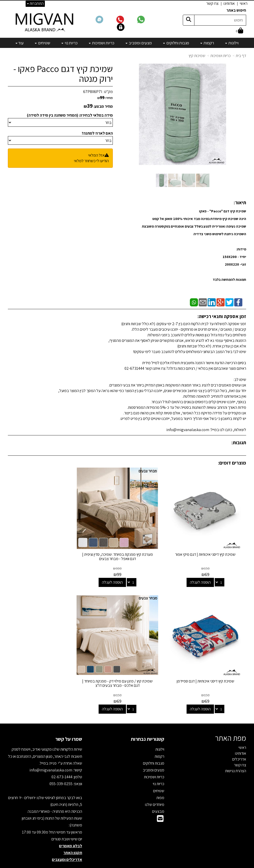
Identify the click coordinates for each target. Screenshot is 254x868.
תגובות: (239, 442)
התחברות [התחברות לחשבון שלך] (35, 3)
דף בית (241, 56)
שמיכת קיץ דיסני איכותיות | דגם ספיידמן (45, 547)
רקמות (159, 742)
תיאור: (240, 202)
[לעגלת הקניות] (240, 31)
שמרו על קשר (69, 725)
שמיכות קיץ (197, 56)
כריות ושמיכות (221, 56)
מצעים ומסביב (153, 756)
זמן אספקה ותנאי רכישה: (222, 316)
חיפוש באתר (236, 10)
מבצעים (158, 797)
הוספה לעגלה (204, 575)
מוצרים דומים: (232, 463)
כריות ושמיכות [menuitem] (102, 43)
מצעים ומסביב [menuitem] (139, 43)
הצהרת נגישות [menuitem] (236, 757)
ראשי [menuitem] (244, 3)
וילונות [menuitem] (232, 43)
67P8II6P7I (93, 92)
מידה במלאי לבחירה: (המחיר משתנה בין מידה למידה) (70, 115)
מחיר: (105, 98)
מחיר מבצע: (103, 106)
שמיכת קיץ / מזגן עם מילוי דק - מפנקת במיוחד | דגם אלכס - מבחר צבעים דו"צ (209, 669)
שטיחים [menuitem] (42, 43)
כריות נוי (159, 770)
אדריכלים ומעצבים (67, 846)
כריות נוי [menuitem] (69, 43)
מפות (160, 783)
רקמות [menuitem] (207, 43)
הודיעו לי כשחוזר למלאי (91, 161)
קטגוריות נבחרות (148, 725)
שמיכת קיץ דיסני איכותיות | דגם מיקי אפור (209, 547)
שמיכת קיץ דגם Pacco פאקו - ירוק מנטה (63, 74)
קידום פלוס (121, 864)
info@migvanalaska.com (51, 756)
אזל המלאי (96, 155)
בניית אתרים (107, 864)
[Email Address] (160, 806)
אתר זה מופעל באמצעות (127, 864)
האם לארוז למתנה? (97, 133)
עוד (20, 43)
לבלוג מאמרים (71, 832)
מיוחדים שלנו (155, 790)
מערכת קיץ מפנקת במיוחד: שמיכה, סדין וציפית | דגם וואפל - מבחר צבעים (127, 550)
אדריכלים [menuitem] (239, 745)
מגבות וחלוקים (154, 749)
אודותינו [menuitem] (229, 3)
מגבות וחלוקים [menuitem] (176, 43)
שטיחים (159, 777)
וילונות (160, 735)
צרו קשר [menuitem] (212, 3)
